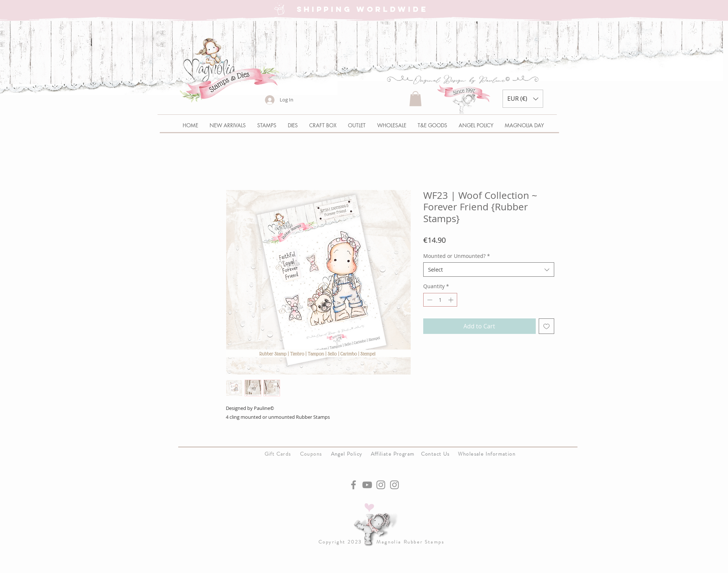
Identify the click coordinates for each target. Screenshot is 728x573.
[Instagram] (381, 485)
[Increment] (451, 300)
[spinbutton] (440, 300)
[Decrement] (429, 300)
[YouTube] (367, 485)
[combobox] (489, 270)
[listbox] (523, 99)
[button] (415, 99)
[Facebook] (353, 485)
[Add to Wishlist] (546, 326)
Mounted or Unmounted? (457, 256)
